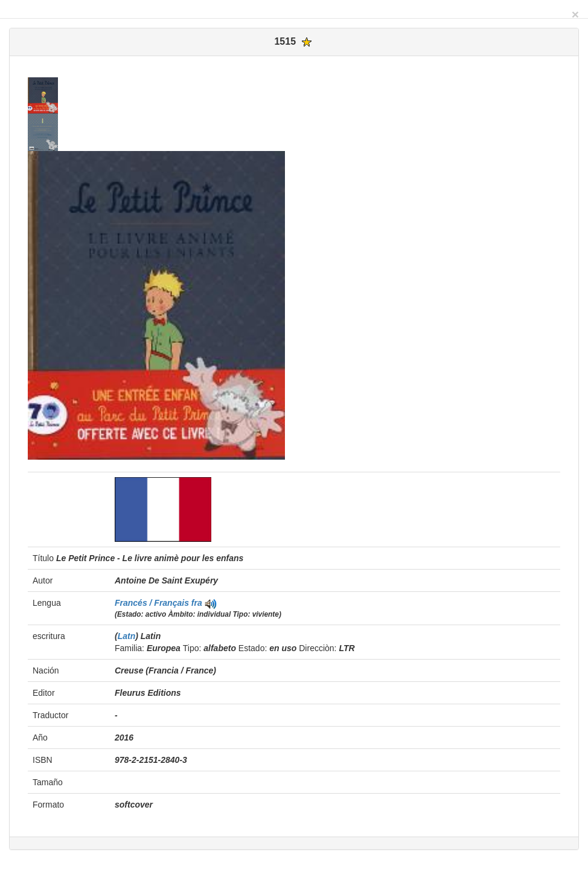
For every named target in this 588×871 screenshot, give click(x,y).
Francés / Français (153, 603)
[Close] (575, 14)
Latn (127, 636)
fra (197, 603)
